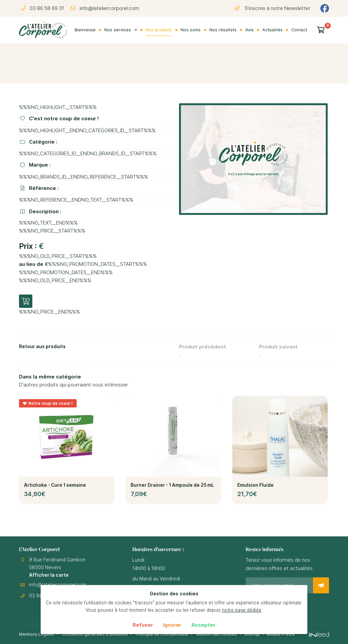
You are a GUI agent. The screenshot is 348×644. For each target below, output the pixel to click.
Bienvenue (85, 30)
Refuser (143, 625)
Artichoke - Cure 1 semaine (55, 485)
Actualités (272, 30)
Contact (299, 30)
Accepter (203, 625)
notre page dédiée (242, 610)
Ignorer (172, 625)
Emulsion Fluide (255, 485)
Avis (249, 30)
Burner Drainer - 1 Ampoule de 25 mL (172, 485)
